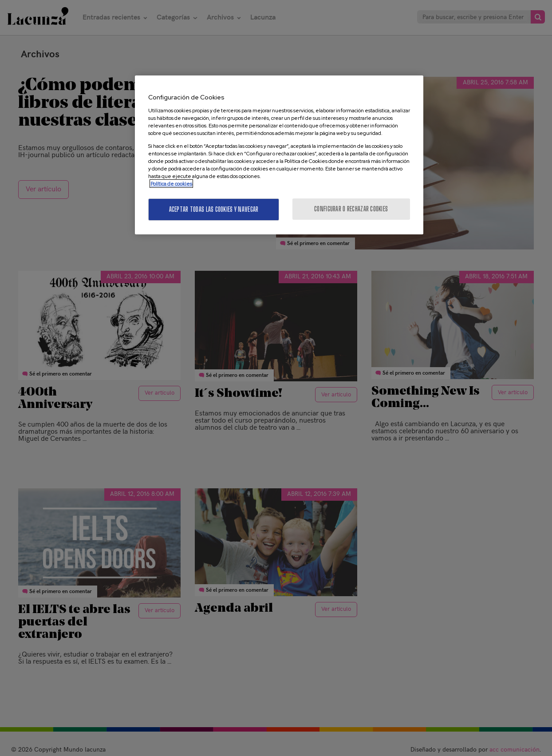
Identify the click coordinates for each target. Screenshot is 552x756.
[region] (279, 155)
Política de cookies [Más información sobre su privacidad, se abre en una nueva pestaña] (171, 184)
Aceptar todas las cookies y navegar (214, 209)
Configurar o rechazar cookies (351, 209)
